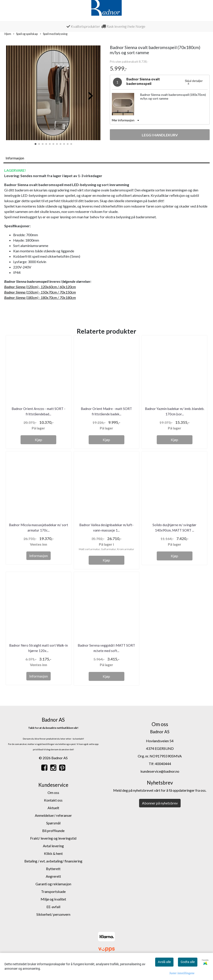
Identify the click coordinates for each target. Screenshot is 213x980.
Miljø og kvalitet (53, 899)
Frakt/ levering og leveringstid (53, 838)
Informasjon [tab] (15, 158)
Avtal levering (53, 846)
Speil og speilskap (25, 34)
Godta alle (188, 962)
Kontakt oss (53, 800)
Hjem (8, 34)
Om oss (53, 792)
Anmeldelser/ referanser (53, 815)
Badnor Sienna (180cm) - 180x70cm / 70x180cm (40, 297)
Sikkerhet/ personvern (53, 914)
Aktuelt (53, 808)
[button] (35, 144)
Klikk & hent (53, 853)
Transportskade (53, 891)
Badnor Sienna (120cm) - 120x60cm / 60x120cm (40, 287)
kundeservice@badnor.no (160, 771)
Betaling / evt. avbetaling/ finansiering (53, 861)
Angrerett (53, 876)
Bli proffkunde (53, 831)
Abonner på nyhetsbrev (160, 803)
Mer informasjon (123, 120)
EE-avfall (53, 907)
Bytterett (53, 869)
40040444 (163, 764)
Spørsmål (53, 823)
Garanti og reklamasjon (53, 884)
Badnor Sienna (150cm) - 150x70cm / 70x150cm (40, 292)
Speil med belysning (54, 34)
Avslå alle (164, 962)
